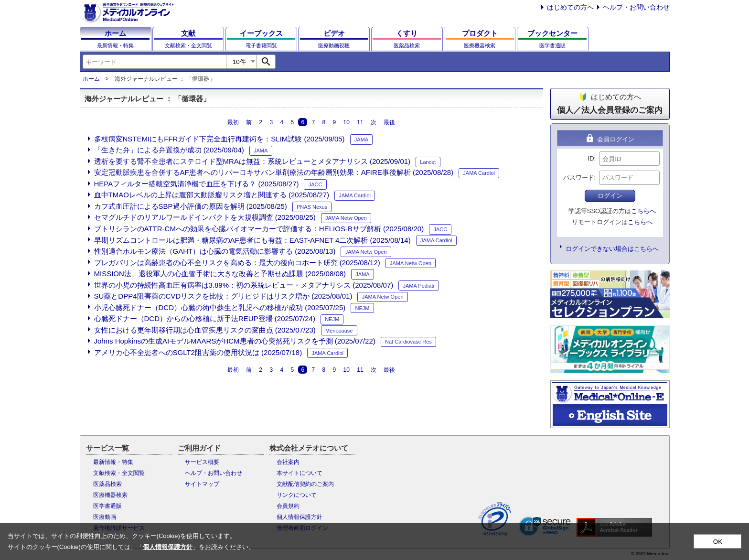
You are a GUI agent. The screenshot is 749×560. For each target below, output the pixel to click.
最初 (233, 122)
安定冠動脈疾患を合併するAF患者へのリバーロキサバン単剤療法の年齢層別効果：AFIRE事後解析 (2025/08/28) (274, 172)
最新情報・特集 (113, 462)
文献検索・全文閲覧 (119, 473)
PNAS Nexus (312, 207)
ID (591, 158)
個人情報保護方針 (300, 517)
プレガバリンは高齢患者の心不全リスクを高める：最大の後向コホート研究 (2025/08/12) (237, 263)
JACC (316, 184)
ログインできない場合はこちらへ (612, 249)
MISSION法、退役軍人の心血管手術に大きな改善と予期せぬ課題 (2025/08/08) (220, 274)
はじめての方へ (570, 7)
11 (360, 122)
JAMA (361, 140)
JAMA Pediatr (419, 286)
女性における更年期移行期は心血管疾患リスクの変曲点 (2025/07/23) (205, 330)
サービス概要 (202, 462)
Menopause (339, 331)
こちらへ (643, 211)
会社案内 (288, 462)
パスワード (579, 178)
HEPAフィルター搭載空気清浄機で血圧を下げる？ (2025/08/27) (197, 184)
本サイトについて (300, 473)
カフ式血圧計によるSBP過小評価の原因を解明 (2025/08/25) (191, 206)
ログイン (610, 196)
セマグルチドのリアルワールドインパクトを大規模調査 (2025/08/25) (205, 217)
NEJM (362, 308)
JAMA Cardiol (479, 173)
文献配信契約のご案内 (305, 484)
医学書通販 (107, 506)
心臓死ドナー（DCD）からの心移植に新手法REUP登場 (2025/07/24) (205, 318)
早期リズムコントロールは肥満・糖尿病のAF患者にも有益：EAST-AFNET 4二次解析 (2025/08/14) (252, 240)
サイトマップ (202, 484)
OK (718, 542)
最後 (389, 122)
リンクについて (297, 495)
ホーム (91, 79)
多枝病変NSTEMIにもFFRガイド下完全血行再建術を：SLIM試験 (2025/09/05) (219, 139)
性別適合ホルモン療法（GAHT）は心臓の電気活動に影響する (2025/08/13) (215, 251)
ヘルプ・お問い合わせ (636, 7)
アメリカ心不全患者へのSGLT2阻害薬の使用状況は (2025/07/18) (198, 352)
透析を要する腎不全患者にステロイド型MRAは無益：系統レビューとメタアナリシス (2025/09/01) (252, 161)
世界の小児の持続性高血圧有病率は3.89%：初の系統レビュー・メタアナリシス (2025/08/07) (244, 285)
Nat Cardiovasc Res (408, 342)
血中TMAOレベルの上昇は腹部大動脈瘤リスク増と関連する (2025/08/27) (212, 195)
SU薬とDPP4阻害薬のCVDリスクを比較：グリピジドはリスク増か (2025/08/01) (223, 296)
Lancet (428, 162)
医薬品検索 (107, 484)
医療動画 (105, 517)
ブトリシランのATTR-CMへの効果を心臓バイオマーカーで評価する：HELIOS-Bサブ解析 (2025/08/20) (259, 229)
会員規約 (288, 506)
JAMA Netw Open (346, 218)
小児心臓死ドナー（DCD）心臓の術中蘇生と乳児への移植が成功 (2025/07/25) (220, 307)
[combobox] (154, 62)
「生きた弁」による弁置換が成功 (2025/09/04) (169, 150)
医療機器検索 (110, 495)
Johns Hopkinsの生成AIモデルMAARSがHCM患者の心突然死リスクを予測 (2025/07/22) (235, 341)
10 (347, 122)
